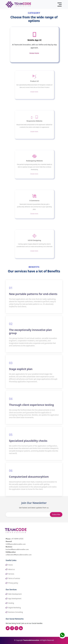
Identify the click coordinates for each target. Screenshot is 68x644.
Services (11, 574)
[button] (62, 635)
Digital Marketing (15, 608)
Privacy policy (13, 583)
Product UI (34, 82)
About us (12, 569)
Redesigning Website (34, 162)
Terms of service (14, 578)
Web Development (15, 594)
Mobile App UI (34, 40)
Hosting (11, 603)
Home (11, 565)
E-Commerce (34, 202)
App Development (15, 599)
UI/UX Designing (34, 241)
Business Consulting (16, 612)
